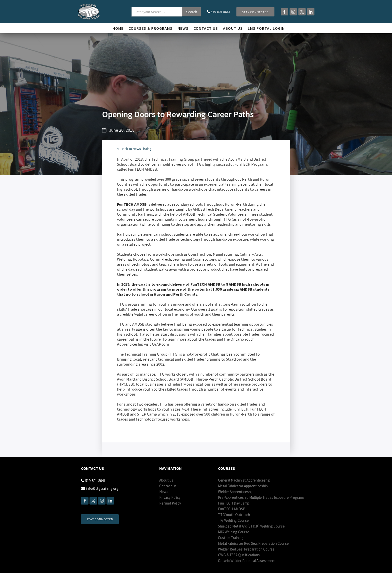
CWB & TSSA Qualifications (239, 555)
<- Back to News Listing (134, 149)
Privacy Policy (170, 497)
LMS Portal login (266, 28)
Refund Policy (170, 503)
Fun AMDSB (232, 509)
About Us (233, 28)
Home (118, 28)
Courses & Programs (150, 28)
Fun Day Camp (234, 503)
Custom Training (231, 538)
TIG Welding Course (233, 520)
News (183, 28)
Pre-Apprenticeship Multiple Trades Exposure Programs (261, 497)
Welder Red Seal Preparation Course (246, 549)
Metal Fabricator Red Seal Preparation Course (253, 543)
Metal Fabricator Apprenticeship (243, 486)
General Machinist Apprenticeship (244, 480)
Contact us (206, 28)
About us (166, 480)
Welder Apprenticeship (236, 492)
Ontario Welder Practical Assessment (247, 561)
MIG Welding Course (234, 532)
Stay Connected (255, 12)
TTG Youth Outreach (234, 515)
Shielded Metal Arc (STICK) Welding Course (251, 526)
